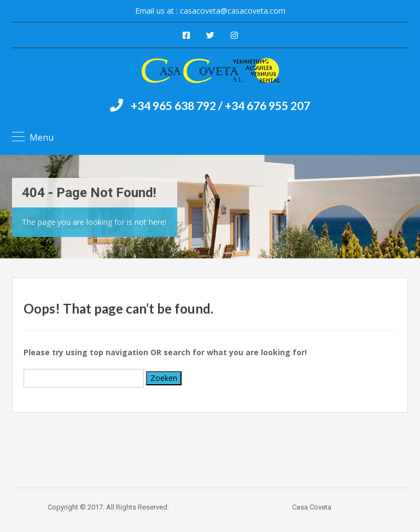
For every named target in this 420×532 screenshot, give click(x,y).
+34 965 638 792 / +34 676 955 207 (220, 105)
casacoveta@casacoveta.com (233, 11)
